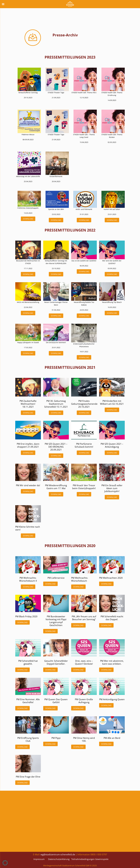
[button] (5, 863)
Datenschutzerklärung (59, 859)
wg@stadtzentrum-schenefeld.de (58, 854)
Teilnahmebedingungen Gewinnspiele (90, 859)
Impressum (39, 859)
